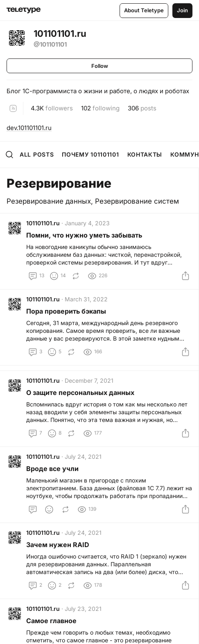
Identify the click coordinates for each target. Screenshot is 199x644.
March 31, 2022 (86, 299)
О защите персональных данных (80, 393)
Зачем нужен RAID (58, 545)
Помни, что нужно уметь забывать (84, 235)
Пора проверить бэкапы (66, 311)
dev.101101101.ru (29, 128)
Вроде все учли (52, 469)
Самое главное (51, 621)
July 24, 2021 (83, 457)
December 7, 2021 (89, 380)
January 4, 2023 (87, 223)
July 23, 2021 (83, 609)
